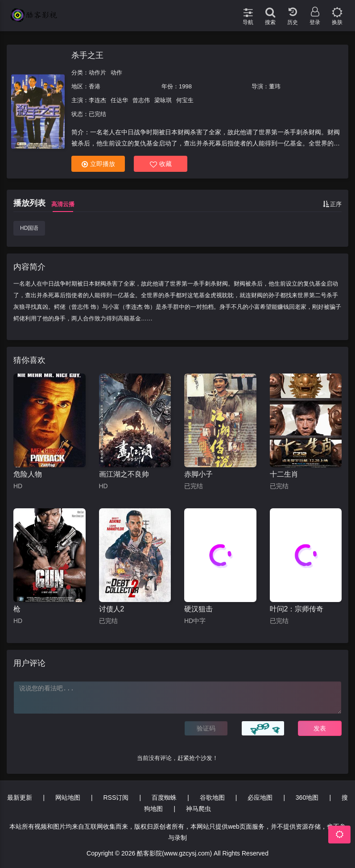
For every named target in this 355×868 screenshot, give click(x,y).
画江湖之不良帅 (124, 474)
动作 (116, 73)
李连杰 (97, 100)
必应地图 (260, 797)
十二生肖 (284, 474)
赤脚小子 (198, 474)
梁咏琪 (163, 100)
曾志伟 (141, 100)
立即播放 (98, 164)
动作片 (97, 73)
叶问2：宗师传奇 (297, 609)
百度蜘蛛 (164, 797)
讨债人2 (112, 609)
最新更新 (20, 797)
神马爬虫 (198, 809)
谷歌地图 (212, 797)
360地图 (307, 797)
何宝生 (185, 100)
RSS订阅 (116, 797)
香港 (95, 86)
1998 (185, 86)
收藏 (161, 164)
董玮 (275, 86)
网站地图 (68, 797)
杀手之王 (87, 55)
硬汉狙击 (198, 609)
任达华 (119, 100)
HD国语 (29, 228)
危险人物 (28, 474)
